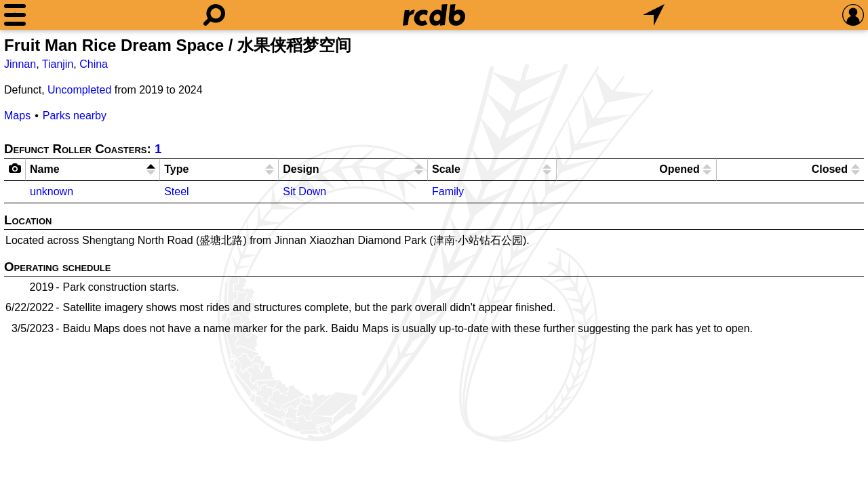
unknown (52, 191)
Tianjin (58, 64)
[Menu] (15, 15)
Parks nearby (75, 116)
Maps (17, 116)
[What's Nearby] (654, 15)
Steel (176, 191)
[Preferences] (853, 15)
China (94, 64)
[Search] (214, 15)
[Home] (434, 15)
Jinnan (20, 64)
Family (448, 191)
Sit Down (304, 191)
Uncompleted (79, 90)
